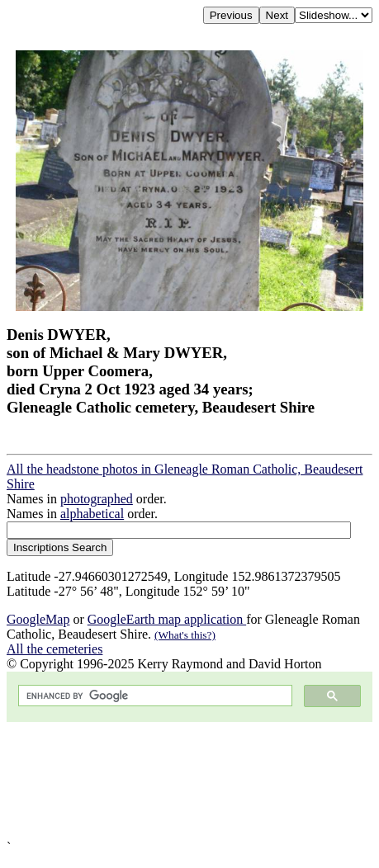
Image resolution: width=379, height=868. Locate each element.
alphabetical (92, 514)
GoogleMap (38, 619)
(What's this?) (185, 635)
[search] (154, 696)
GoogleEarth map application (167, 619)
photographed (97, 499)
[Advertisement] (189, 781)
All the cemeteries (54, 649)
